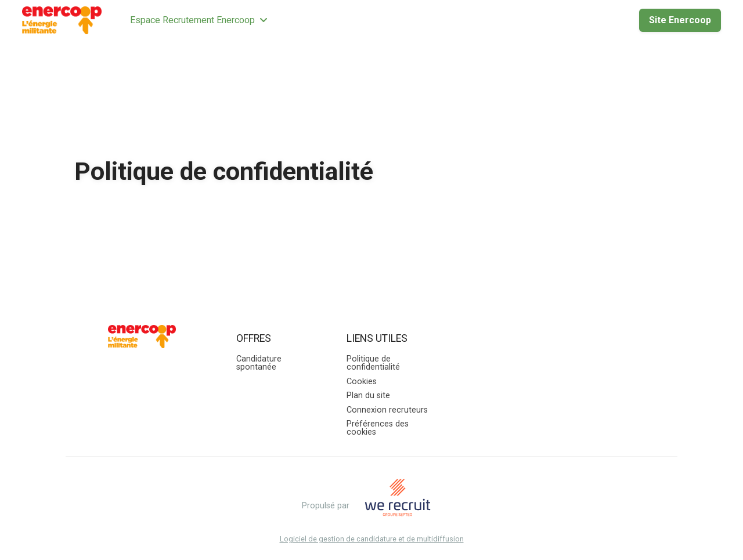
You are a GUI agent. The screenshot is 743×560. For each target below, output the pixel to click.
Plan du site (368, 395)
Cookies (362, 382)
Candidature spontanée (259, 363)
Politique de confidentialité (373, 363)
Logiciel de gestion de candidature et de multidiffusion (372, 539)
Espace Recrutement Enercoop (199, 20)
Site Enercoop (680, 20)
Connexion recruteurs (387, 410)
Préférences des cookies (378, 428)
